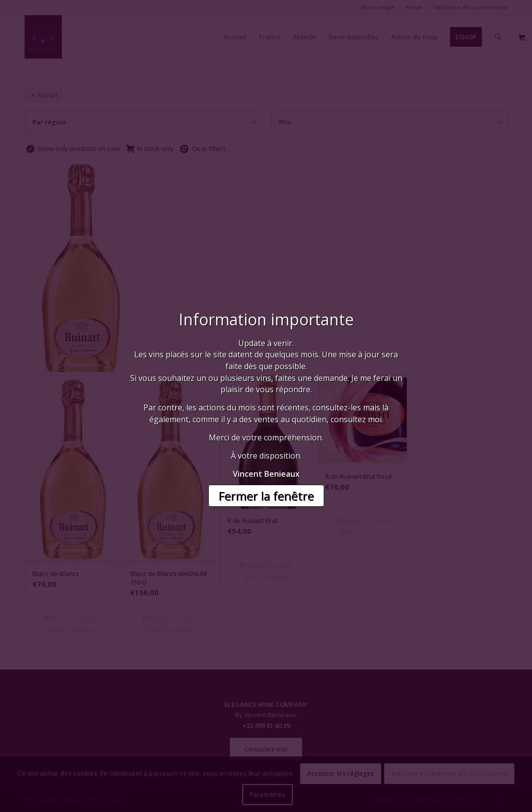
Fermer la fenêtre (266, 496)
